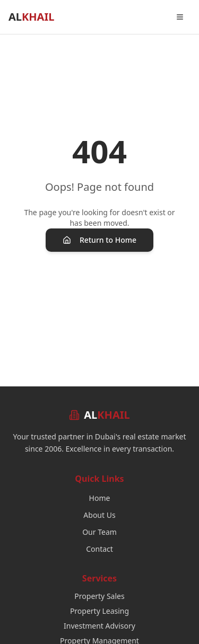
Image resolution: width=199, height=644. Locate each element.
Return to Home (99, 240)
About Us (99, 515)
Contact (99, 549)
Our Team (99, 532)
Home (100, 498)
